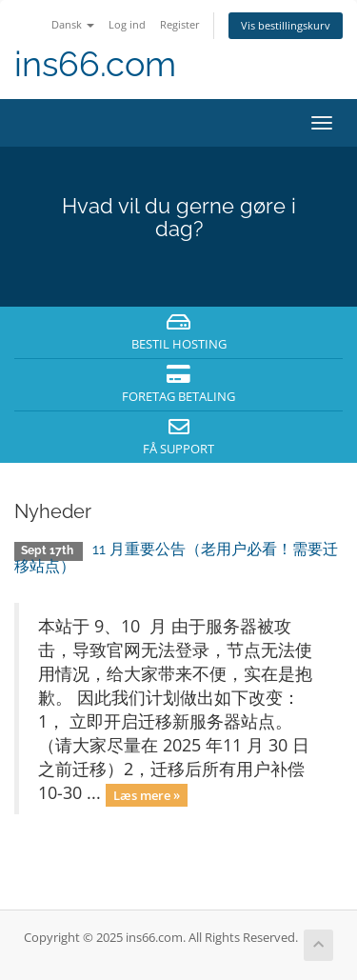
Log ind (127, 24)
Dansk (73, 24)
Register (180, 24)
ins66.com (95, 64)
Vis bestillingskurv (286, 25)
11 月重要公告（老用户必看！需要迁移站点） (176, 558)
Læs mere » (147, 794)
